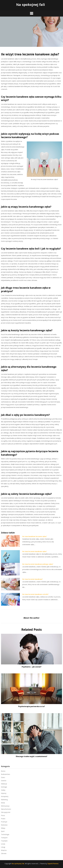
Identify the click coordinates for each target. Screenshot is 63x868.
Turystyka (4, 841)
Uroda (3, 844)
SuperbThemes (53, 864)
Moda (3, 803)
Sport (3, 831)
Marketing (4, 800)
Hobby (3, 790)
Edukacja (4, 784)
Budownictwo (6, 774)
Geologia (4, 787)
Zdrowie (4, 853)
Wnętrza (4, 850)
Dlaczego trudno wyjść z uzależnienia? (32, 756)
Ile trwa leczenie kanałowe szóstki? (35, 594)
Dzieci (3, 777)
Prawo (3, 819)
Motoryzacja (5, 806)
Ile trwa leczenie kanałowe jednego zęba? (38, 564)
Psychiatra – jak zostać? (32, 667)
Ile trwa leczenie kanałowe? (33, 579)
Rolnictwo (4, 825)
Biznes (3, 771)
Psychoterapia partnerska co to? (32, 706)
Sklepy (3, 828)
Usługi (3, 847)
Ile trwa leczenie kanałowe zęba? (34, 551)
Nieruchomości (6, 809)
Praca (3, 815)
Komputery (5, 796)
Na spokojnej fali (31, 5)
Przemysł (4, 822)
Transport (4, 838)
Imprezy (4, 793)
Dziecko (4, 781)
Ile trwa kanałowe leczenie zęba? (34, 536)
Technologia (5, 834)
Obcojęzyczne (6, 812)
